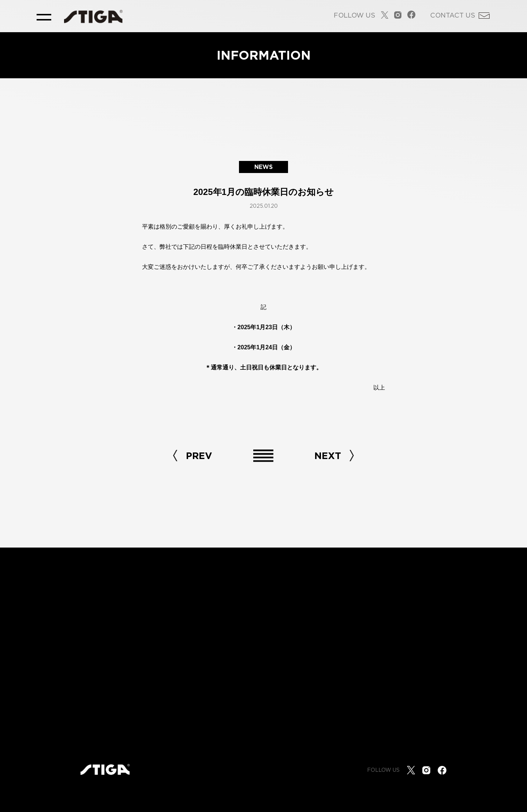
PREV (199, 456)
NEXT (328, 456)
